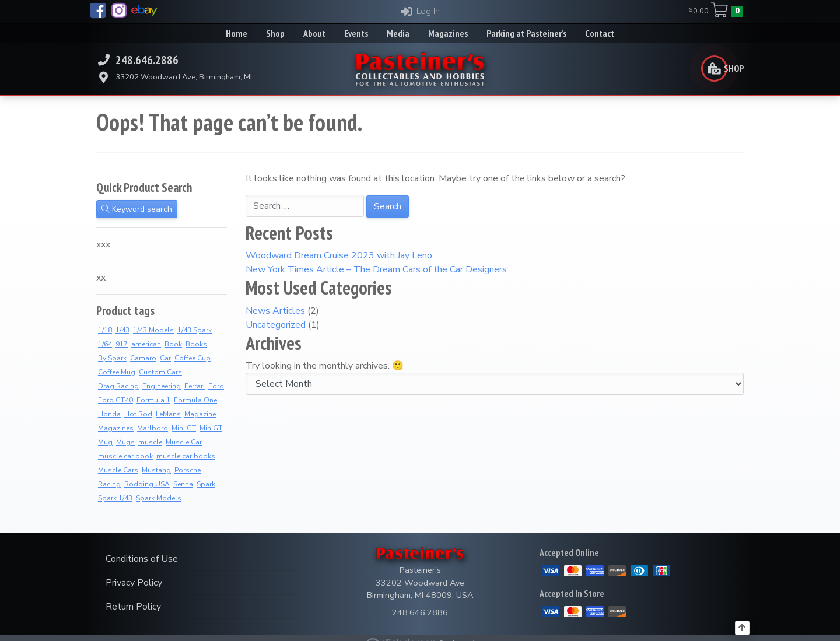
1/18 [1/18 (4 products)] (105, 330)
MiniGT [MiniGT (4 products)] (211, 428)
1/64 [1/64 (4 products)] (105, 344)
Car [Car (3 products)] (165, 358)
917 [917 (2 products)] (122, 344)
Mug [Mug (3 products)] (105, 442)
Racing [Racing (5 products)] (109, 484)
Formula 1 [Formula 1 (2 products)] (153, 400)
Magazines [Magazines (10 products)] (116, 428)
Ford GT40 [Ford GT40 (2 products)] (116, 400)
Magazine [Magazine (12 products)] (200, 414)
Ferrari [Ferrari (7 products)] (195, 386)
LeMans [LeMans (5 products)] (168, 414)
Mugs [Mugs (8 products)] (125, 442)
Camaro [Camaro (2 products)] (143, 358)
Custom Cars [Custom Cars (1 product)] (160, 372)
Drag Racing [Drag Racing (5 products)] (118, 386)
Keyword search (137, 209)
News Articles (275, 311)
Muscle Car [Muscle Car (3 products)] (184, 442)
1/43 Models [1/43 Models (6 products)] (153, 330)
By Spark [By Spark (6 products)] (112, 358)
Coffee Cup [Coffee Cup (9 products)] (192, 358)
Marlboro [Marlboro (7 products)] (153, 428)
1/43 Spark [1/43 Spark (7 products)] (195, 330)
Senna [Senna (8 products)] (183, 484)
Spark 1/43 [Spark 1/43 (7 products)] (115, 498)
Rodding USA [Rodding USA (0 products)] (147, 484)
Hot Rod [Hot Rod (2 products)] (138, 414)
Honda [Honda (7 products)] (109, 414)
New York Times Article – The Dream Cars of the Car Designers (376, 269)
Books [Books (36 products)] (196, 344)
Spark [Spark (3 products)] (206, 484)
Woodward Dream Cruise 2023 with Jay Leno (339, 255)
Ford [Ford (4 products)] (216, 386)
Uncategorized (276, 325)
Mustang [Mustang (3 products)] (156, 470)
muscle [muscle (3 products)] (150, 442)
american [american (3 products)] (146, 344)
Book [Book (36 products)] (173, 344)
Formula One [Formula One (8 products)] (195, 400)
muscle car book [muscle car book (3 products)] (125, 456)
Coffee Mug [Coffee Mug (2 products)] (117, 372)
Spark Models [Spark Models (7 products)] (159, 498)
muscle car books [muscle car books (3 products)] (186, 456)
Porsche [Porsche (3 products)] (188, 470)
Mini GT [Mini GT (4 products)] (184, 428)
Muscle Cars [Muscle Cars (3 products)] (118, 470)
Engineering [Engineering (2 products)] (162, 386)
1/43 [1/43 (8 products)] (123, 330)
